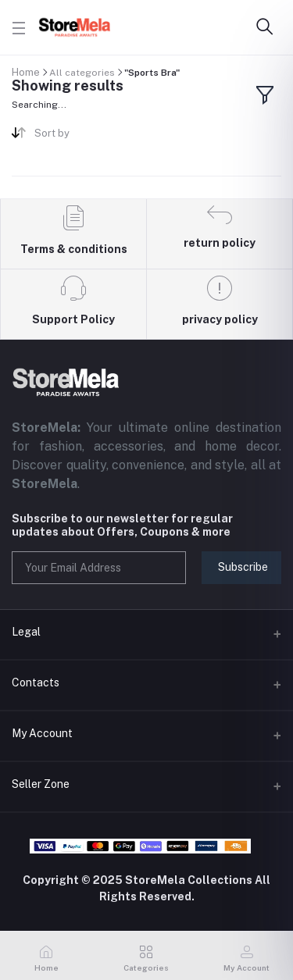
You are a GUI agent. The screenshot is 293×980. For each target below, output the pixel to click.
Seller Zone (41, 784)
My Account (42, 733)
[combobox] (84, 136)
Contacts (36, 682)
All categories (82, 73)
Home (26, 72)
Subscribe (243, 567)
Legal (26, 632)
